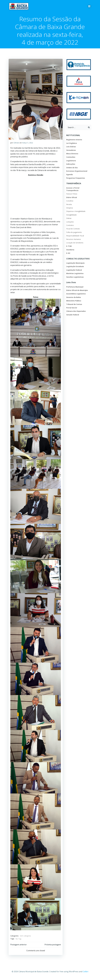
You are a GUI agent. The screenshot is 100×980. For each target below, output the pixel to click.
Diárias (69, 219)
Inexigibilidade (71, 215)
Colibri (85, 974)
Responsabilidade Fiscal (75, 236)
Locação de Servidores (75, 243)
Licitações (70, 222)
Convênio (70, 201)
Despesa (69, 208)
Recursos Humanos (73, 240)
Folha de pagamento (74, 233)
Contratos (70, 226)
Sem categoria (25, 938)
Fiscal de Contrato (73, 229)
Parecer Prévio (72, 195)
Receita (69, 205)
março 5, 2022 (28, 143)
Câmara (16, 143)
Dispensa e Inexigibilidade (76, 212)
